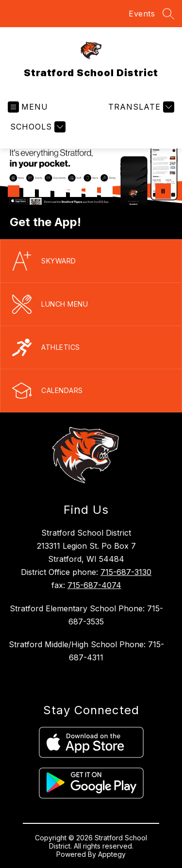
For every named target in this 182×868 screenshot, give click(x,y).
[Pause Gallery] (163, 191)
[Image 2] (29, 191)
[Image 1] (14, 191)
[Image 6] (91, 191)
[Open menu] (28, 107)
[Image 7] (107, 191)
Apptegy (112, 854)
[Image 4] (60, 191)
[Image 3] (45, 191)
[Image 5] (76, 191)
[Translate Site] (140, 107)
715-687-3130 (126, 572)
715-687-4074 (94, 585)
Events (142, 14)
